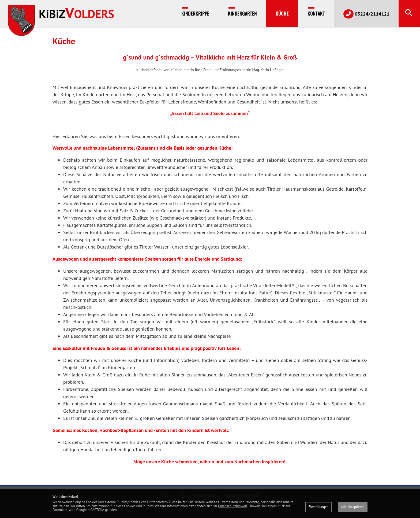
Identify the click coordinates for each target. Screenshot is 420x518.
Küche (282, 13)
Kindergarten (242, 13)
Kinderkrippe (195, 13)
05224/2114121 (366, 14)
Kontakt (316, 13)
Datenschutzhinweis (233, 506)
